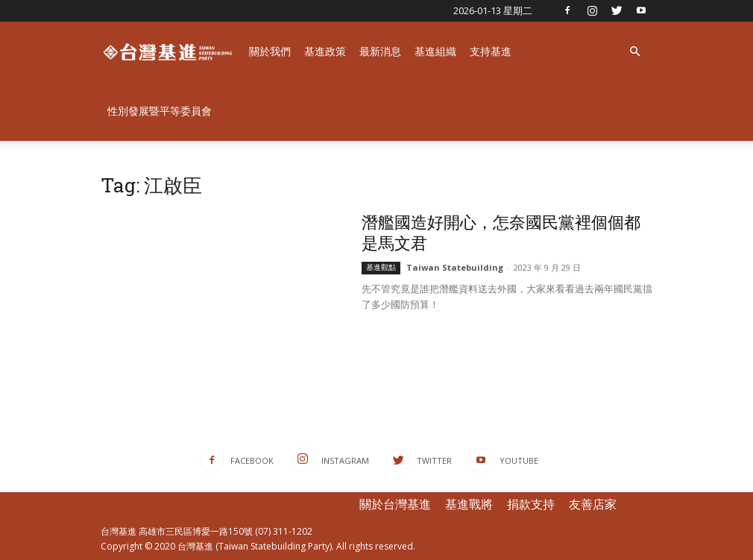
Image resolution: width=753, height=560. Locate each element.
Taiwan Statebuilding (455, 267)
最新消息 (380, 51)
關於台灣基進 (395, 504)
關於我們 (270, 51)
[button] (634, 52)
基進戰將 (469, 504)
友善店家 (593, 504)
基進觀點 (381, 267)
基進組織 (435, 51)
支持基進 (491, 51)
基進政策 (325, 51)
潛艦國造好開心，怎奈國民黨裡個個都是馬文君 (501, 232)
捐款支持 (531, 504)
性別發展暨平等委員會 (160, 111)
